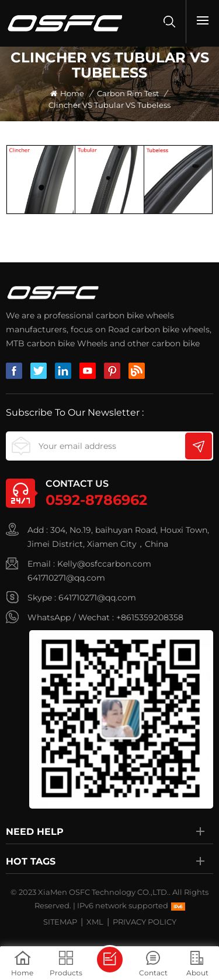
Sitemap (60, 922)
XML (95, 922)
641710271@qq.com (66, 578)
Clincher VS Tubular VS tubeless (109, 105)
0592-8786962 (96, 500)
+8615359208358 (150, 617)
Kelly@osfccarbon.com (104, 564)
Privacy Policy (145, 922)
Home (67, 93)
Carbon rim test (128, 93)
